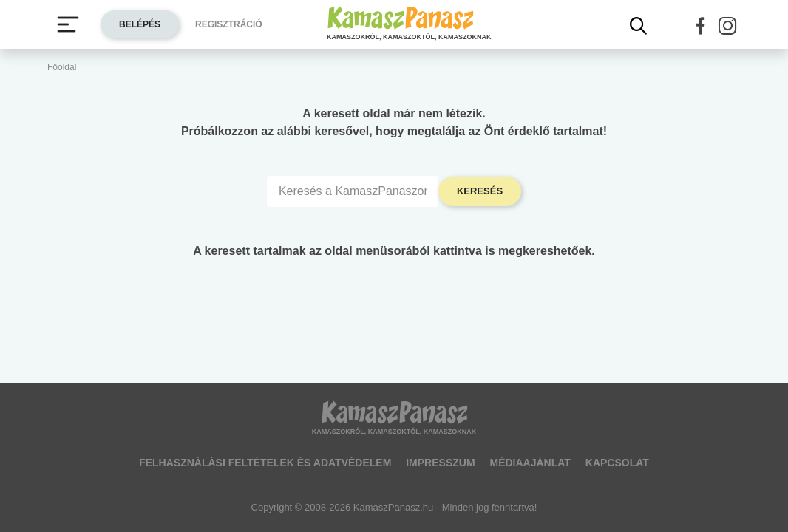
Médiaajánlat (530, 463)
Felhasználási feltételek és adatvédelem (265, 463)
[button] (701, 26)
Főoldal (62, 67)
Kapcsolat (617, 463)
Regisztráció (229, 24)
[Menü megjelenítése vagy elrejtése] (68, 24)
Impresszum (440, 463)
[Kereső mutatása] (639, 26)
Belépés (140, 24)
